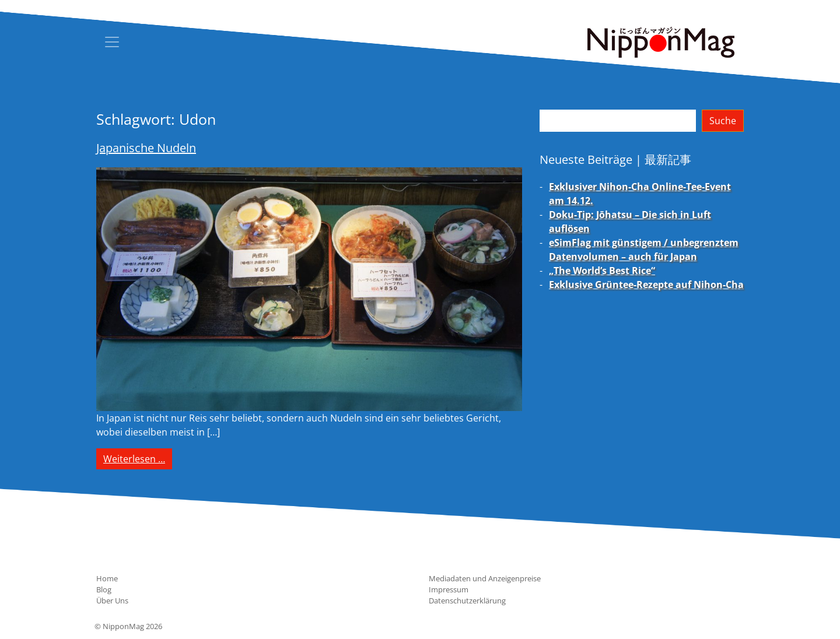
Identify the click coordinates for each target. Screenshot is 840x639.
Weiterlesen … (138, 458)
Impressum (449, 589)
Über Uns (112, 601)
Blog (104, 589)
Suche (723, 121)
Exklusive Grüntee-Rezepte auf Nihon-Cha (646, 285)
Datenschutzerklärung (467, 601)
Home (107, 578)
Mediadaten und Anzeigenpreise (485, 578)
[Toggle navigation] (112, 42)
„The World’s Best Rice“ (602, 271)
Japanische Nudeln (146, 148)
